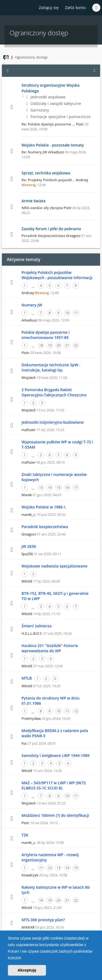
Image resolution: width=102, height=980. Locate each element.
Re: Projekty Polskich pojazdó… (48, 180)
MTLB (27, 678)
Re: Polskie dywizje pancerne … (48, 124)
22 (76, 345)
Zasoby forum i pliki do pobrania (51, 229)
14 (50, 488)
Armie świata (33, 201)
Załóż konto (75, 8)
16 (67, 488)
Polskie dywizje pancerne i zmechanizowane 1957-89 (46, 335)
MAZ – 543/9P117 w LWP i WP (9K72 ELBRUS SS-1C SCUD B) (54, 785)
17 (76, 488)
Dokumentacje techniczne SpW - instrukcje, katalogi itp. (51, 367)
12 (76, 711)
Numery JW (32, 305)
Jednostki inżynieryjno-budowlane (53, 422)
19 (50, 345)
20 (58, 345)
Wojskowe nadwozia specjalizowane (54, 566)
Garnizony (38, 110)
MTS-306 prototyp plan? (43, 920)
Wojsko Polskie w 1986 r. (44, 507)
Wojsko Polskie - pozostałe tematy (53, 145)
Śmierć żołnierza (37, 626)
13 (41, 488)
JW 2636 (29, 546)
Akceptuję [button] (27, 970)
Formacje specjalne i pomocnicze (58, 117)
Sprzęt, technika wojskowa (46, 173)
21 (67, 345)
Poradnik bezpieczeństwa (43, 236)
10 (67, 313)
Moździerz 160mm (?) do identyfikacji (55, 815)
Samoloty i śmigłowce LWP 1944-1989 (55, 755)
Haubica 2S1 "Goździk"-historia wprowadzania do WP (50, 648)
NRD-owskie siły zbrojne (42, 208)
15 (58, 488)
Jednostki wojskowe (46, 97)
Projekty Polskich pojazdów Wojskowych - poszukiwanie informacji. (57, 275)
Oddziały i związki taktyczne (54, 103)
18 (41, 345)
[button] (24, 958)
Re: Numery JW (34, 152)
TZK (25, 835)
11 (76, 313)
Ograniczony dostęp (31, 57)
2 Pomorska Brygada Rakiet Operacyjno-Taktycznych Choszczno (54, 392)
